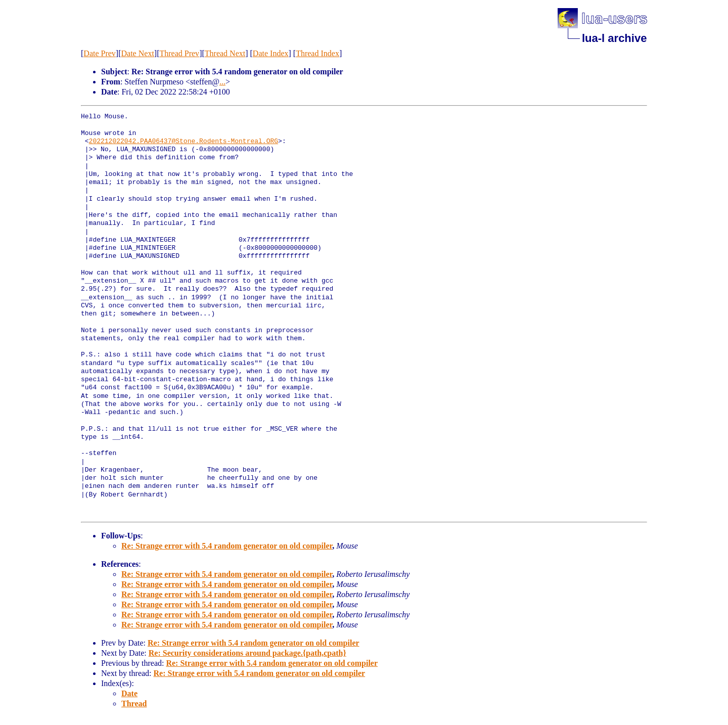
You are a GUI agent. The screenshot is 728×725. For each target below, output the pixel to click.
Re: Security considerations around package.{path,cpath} (247, 653)
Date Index (271, 53)
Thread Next (225, 53)
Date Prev (100, 53)
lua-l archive (614, 38)
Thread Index (317, 53)
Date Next (138, 53)
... (222, 82)
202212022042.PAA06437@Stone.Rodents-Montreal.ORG (184, 142)
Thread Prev (179, 53)
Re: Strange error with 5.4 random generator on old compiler (227, 546)
